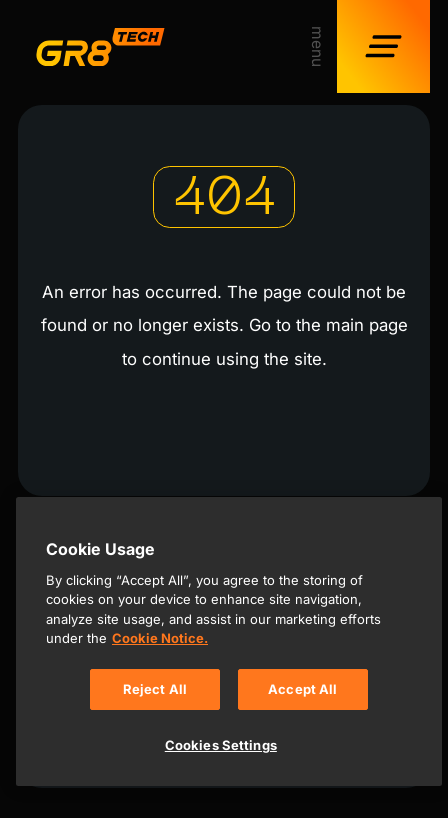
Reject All (155, 689)
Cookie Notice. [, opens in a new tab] (160, 638)
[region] (229, 641)
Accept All (302, 689)
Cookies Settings (221, 745)
